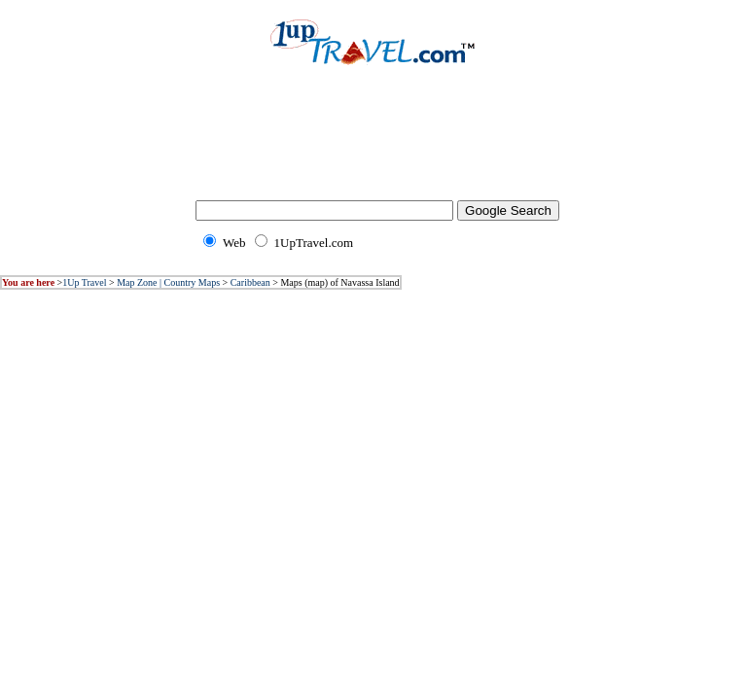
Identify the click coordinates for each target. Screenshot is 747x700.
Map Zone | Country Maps (168, 282)
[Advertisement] (373, 146)
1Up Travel (84, 282)
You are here (28, 282)
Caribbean (250, 282)
